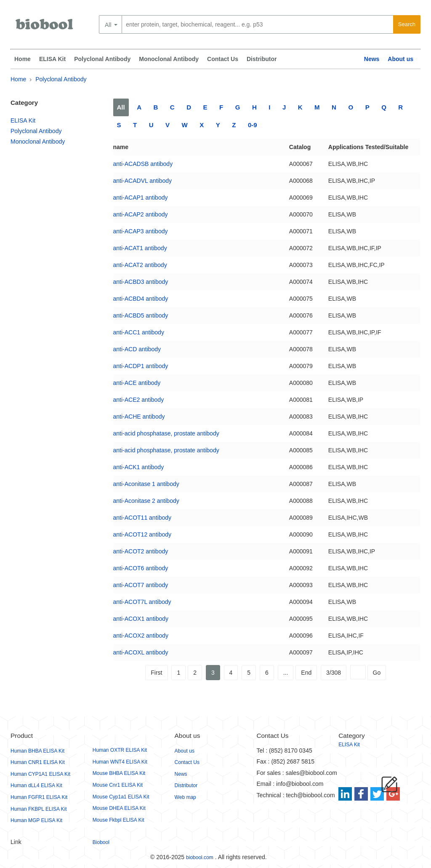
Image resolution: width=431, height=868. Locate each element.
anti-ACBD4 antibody (141, 299)
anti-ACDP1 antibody (141, 366)
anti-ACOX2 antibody (141, 636)
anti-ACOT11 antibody (142, 518)
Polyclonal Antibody (102, 59)
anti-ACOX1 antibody (141, 619)
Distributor (262, 59)
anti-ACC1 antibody (139, 332)
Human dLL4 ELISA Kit (36, 785)
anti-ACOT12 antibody (142, 534)
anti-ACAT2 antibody (140, 265)
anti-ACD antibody (137, 349)
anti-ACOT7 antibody (141, 585)
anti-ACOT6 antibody (141, 568)
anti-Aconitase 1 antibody (146, 484)
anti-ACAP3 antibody (141, 231)
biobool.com (200, 857)
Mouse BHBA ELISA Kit (119, 773)
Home (23, 59)
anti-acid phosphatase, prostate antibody (166, 433)
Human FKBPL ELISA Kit (39, 809)
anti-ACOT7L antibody (142, 602)
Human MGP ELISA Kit (36, 820)
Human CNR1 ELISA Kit (38, 762)
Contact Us (223, 59)
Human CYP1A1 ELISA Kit (40, 774)
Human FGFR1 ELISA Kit (39, 797)
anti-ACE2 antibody (139, 400)
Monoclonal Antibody (169, 59)
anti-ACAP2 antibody (141, 214)
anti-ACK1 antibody (139, 467)
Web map (185, 797)
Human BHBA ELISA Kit (37, 751)
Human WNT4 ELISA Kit (120, 762)
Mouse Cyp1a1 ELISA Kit (121, 797)
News (372, 59)
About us (400, 59)
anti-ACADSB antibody (143, 164)
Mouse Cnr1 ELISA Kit (118, 785)
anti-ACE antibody (137, 383)
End (306, 673)
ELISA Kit (52, 59)
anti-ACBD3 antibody (141, 282)
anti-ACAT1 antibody (140, 248)
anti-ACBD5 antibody (141, 315)
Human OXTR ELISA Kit (120, 750)
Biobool (101, 842)
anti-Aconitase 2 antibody (146, 501)
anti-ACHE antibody (139, 417)
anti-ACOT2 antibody (141, 551)
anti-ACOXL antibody (141, 652)
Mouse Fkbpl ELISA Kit (118, 820)
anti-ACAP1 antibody (141, 198)
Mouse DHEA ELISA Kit (119, 808)
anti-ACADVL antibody (143, 181)
